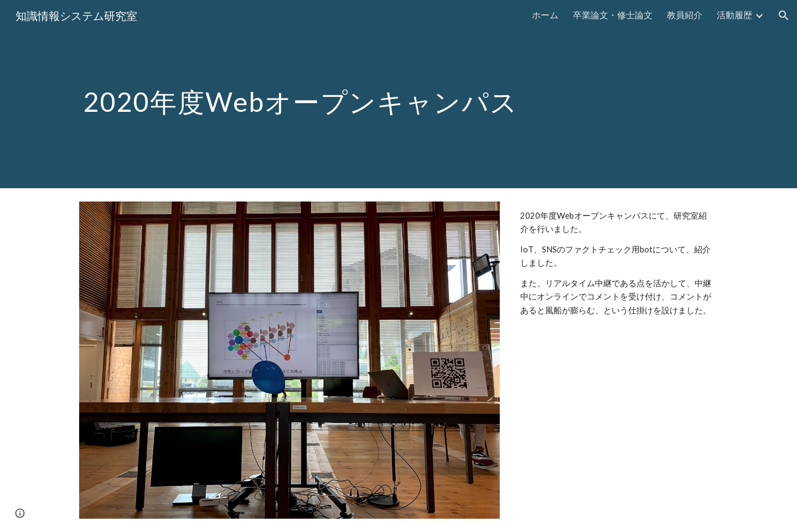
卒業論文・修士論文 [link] (613, 15)
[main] (398, 94)
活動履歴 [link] (734, 15)
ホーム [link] (545, 15)
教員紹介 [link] (685, 15)
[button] (784, 16)
